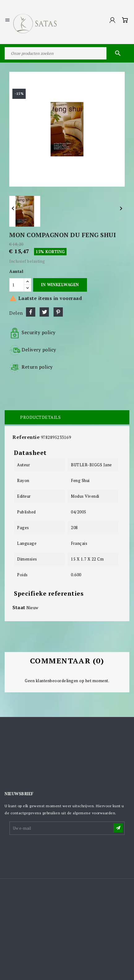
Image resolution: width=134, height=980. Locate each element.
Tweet (44, 312)
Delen (31, 312)
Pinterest (58, 312)
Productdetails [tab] (40, 417)
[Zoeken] (67, 53)
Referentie (26, 437)
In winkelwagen (60, 285)
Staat (19, 607)
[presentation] (57, 851)
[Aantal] (17, 285)
